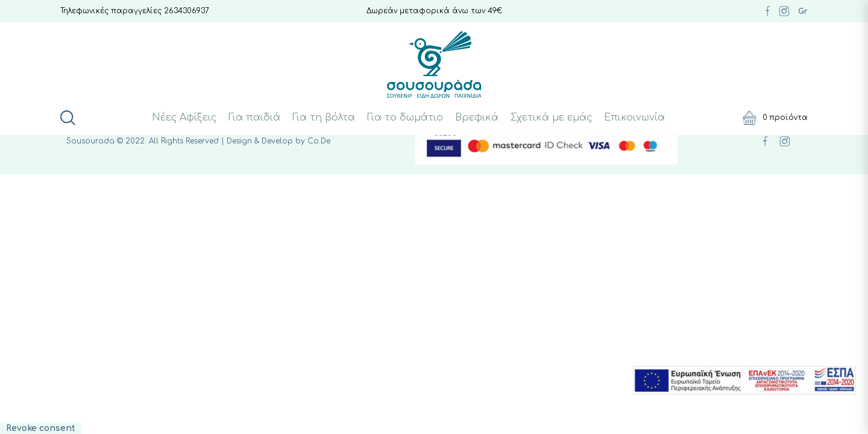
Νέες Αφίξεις (184, 118)
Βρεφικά (477, 118)
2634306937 (187, 11)
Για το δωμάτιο (405, 118)
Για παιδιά (254, 118)
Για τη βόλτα (324, 118)
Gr (803, 11)
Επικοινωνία (634, 118)
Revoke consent (41, 428)
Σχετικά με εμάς (551, 118)
